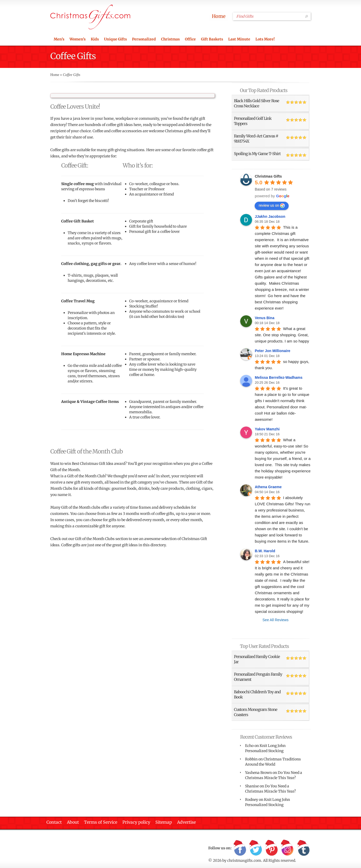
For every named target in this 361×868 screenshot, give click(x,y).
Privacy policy (136, 822)
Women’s (78, 39)
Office (190, 39)
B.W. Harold (265, 551)
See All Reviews (275, 620)
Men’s (59, 39)
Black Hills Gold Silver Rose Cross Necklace (256, 103)
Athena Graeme (268, 487)
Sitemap (164, 822)
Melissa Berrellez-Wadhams (279, 377)
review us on (272, 206)
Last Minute (239, 39)
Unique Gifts (115, 39)
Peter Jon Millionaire (272, 351)
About (73, 822)
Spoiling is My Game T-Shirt (257, 154)
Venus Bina (264, 318)
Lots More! (265, 39)
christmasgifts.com (244, 860)
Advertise (186, 822)
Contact (54, 822)
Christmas (170, 39)
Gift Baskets (212, 39)
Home (219, 16)
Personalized (144, 39)
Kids (95, 39)
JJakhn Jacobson (270, 216)
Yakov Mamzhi (267, 429)
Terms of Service (101, 822)
